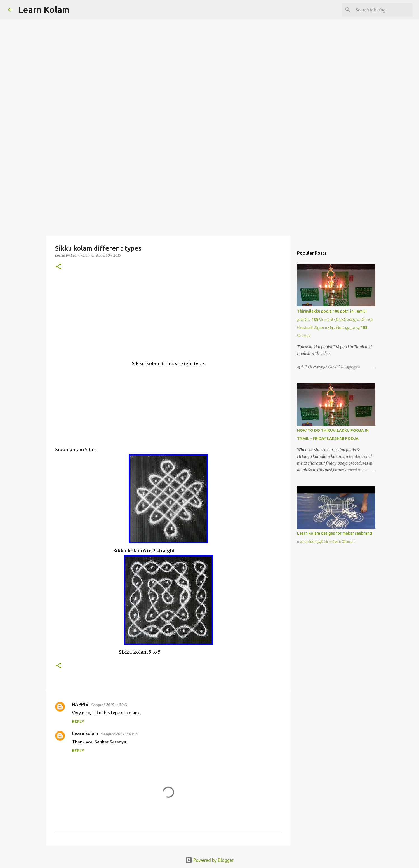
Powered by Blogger (210, 860)
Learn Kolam (44, 10)
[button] (58, 267)
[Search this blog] (383, 10)
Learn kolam (85, 733)
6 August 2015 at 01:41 (109, 705)
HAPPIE (80, 704)
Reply (78, 722)
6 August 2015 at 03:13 (119, 734)
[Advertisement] (210, 191)
